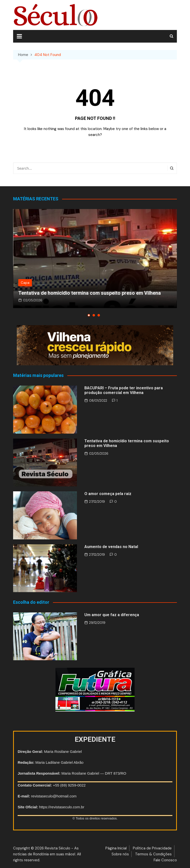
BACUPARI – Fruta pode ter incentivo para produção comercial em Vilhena (124, 390)
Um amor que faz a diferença (112, 615)
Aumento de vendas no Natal (111, 547)
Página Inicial (116, 848)
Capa (25, 283)
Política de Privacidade (152, 848)
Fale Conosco (165, 860)
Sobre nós (120, 854)
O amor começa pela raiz (108, 494)
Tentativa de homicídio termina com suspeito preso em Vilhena (90, 293)
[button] (89, 315)
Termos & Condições (153, 854)
